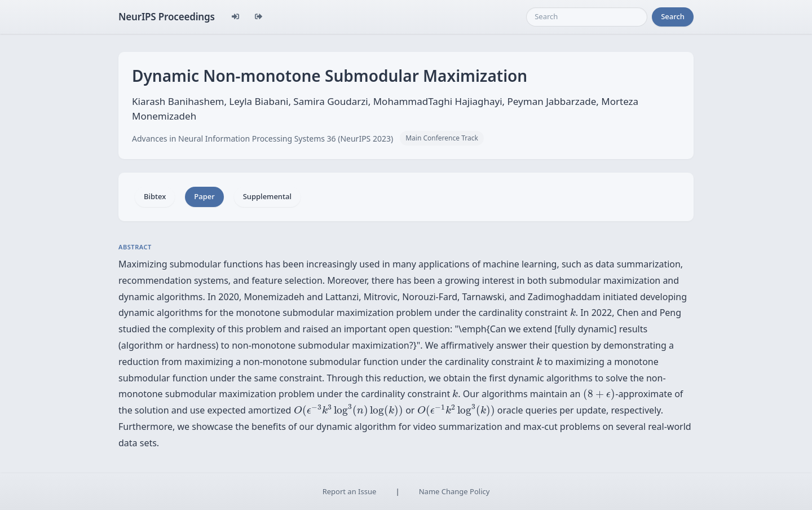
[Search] (587, 17)
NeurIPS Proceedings (167, 17)
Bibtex (155, 196)
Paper (204, 196)
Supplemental (267, 196)
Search (673, 16)
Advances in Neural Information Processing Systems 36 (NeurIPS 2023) (262, 139)
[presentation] (573, 312)
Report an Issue (350, 491)
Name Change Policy (454, 491)
